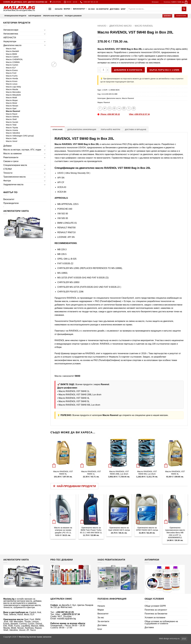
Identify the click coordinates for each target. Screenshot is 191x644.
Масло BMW (11, 54)
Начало (59, 9)
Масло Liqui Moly (13, 87)
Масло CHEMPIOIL (14, 59)
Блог (123, 9)
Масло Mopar (12, 100)
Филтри (7, 181)
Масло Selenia (12, 117)
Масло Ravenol (13, 111)
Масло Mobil (11, 98)
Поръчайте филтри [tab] (111, 130)
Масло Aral (11, 49)
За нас (91, 9)
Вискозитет (80, 9)
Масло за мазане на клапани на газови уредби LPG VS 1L (63, 530)
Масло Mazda (12, 89)
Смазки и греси (11, 161)
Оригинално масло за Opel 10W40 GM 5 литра (119, 529)
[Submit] (184, 9)
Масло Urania (12, 130)
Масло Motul (11, 103)
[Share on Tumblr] (129, 109)
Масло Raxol (12, 114)
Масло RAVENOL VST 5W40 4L (74, 398)
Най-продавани (35, 16)
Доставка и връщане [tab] (136, 130)
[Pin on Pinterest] (114, 109)
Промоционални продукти (15, 16)
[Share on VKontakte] (119, 109)
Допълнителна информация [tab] (82, 130)
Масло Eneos (12, 70)
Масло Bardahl (12, 51)
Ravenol (107, 102)
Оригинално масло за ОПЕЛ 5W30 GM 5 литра (147, 529)
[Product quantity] (103, 70)
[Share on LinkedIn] (124, 109)
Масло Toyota (12, 128)
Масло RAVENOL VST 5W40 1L (74, 391)
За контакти (102, 9)
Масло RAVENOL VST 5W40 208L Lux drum (80, 395)
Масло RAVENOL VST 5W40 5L (74, 401)
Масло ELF (11, 68)
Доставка (115, 9)
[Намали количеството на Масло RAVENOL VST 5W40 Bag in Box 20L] (99, 70)
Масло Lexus (12, 84)
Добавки (7, 146)
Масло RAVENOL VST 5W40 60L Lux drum (79, 405)
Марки (68, 9)
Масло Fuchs (12, 76)
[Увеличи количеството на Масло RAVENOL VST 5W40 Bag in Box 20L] (108, 70)
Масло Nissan (12, 106)
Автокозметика (11, 34)
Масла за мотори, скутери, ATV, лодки (22, 150)
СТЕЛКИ (8, 169)
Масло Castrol (12, 57)
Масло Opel (11, 108)
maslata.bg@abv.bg (66, 619)
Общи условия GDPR (155, 606)
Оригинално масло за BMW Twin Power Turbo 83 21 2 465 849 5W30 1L (91, 530)
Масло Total (11, 125)
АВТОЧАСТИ (10, 38)
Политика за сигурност (156, 610)
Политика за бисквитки (156, 614)
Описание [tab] (58, 130)
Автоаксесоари (11, 30)
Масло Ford (11, 73)
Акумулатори (10, 41)
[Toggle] (45, 30)
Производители (11, 203)
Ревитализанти (11, 157)
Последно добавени (73, 16)
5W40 (77, 376)
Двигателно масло (12, 45)
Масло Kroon (12, 81)
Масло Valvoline (13, 133)
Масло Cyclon (12, 65)
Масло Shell (11, 119)
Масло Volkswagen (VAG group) (20, 136)
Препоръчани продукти (53, 16)
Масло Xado (11, 138)
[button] (155, 2)
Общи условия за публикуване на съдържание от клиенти (161, 622)
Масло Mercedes (13, 92)
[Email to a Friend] (110, 109)
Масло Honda (12, 78)
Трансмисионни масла (14, 177)
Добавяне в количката (128, 70)
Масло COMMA (13, 62)
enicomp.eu (175, 639)
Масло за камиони (12, 154)
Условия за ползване (155, 618)
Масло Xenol (12, 141)
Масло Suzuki (12, 122)
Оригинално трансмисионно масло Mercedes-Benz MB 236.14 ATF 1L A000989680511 (175, 533)
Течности (8, 173)
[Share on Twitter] (105, 109)
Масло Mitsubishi (13, 95)
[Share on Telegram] (134, 109)
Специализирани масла (15, 165)
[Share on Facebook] (100, 109)
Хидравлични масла (13, 184)
